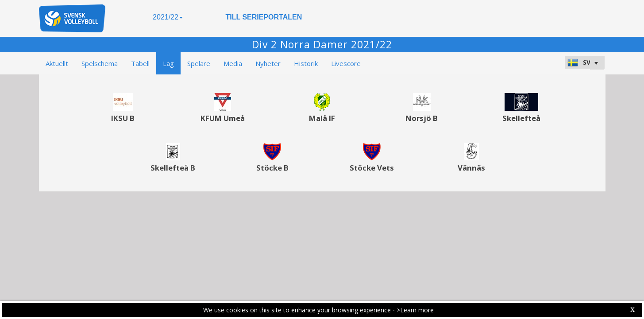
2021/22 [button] (168, 17)
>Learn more (415, 310)
